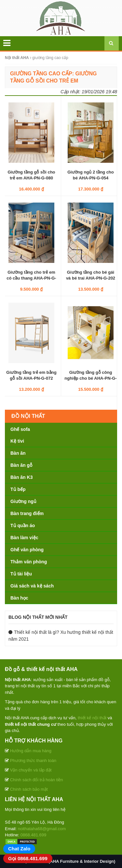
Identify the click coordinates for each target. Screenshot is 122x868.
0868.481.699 (34, 835)
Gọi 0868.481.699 (28, 858)
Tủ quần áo (23, 525)
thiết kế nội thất (92, 718)
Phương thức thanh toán (33, 761)
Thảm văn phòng (29, 562)
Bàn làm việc (24, 538)
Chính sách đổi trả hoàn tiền (37, 780)
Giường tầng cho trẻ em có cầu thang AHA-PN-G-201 (31, 278)
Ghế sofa (20, 429)
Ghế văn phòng (27, 550)
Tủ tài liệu (21, 574)
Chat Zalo (19, 849)
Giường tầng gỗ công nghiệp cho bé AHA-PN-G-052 (90, 378)
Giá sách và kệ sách (32, 586)
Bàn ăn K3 (21, 477)
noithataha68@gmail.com (42, 829)
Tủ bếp (18, 489)
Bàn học (19, 598)
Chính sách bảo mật (29, 789)
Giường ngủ (23, 501)
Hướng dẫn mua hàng (31, 751)
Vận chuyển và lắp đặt (31, 770)
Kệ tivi (17, 441)
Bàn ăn (18, 453)
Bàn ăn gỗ (21, 465)
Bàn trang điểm (27, 513)
